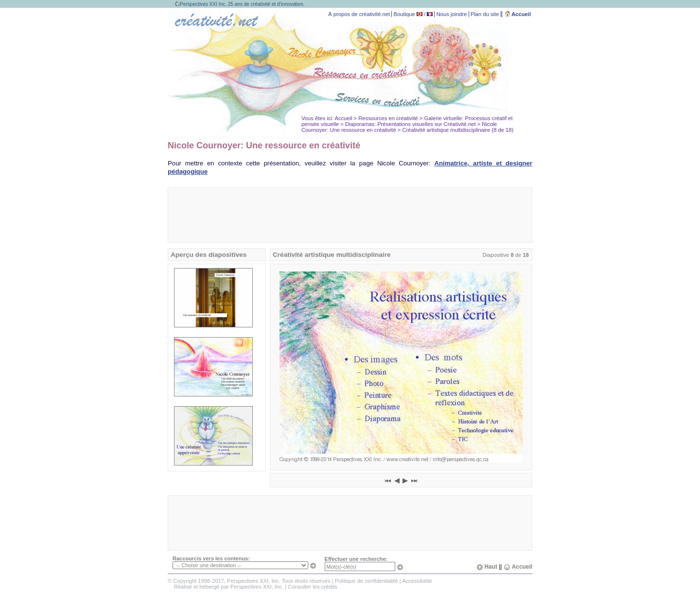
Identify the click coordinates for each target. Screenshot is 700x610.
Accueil (518, 14)
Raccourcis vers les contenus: (211, 558)
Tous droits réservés (306, 581)
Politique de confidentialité (367, 581)
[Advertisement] (350, 215)
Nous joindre (452, 14)
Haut (487, 567)
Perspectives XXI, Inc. (257, 587)
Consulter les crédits (312, 587)
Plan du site (485, 14)
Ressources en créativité (388, 118)
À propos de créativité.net (359, 14)
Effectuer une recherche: (356, 559)
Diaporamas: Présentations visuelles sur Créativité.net (411, 124)
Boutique (404, 14)
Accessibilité (417, 581)
